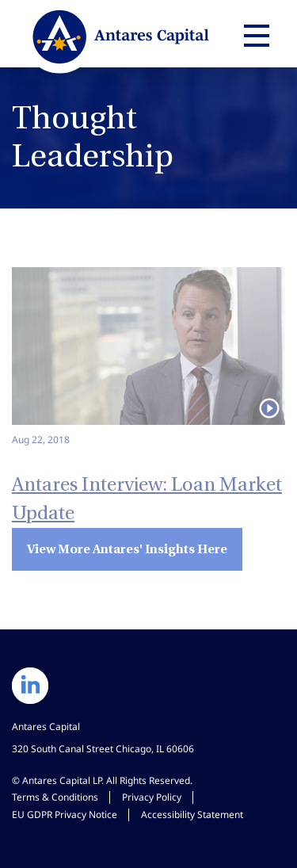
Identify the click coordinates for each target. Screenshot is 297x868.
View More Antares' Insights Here (127, 549)
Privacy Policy (152, 797)
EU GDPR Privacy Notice (65, 814)
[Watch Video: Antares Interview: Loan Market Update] (148, 488)
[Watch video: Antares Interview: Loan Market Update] (148, 357)
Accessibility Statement (192, 814)
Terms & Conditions (55, 797)
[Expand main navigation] (254, 36)
